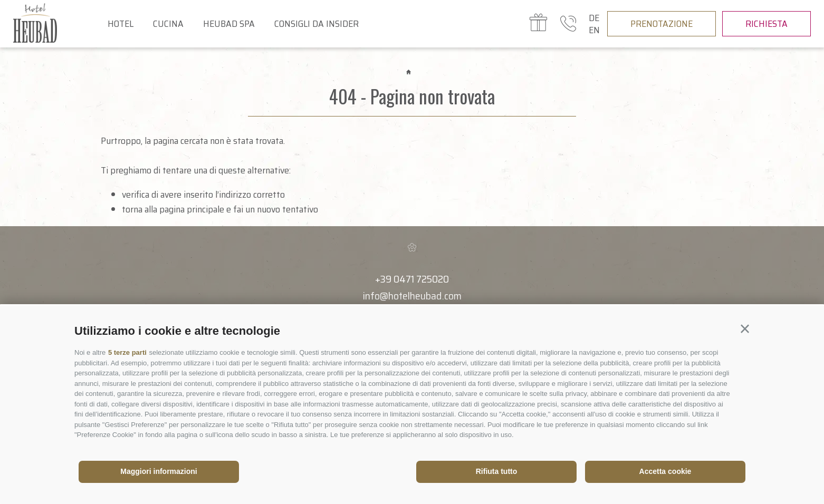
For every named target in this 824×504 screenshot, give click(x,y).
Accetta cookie (665, 471)
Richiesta (766, 24)
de (594, 18)
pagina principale (192, 209)
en (594, 30)
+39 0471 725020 (412, 279)
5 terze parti (127, 352)
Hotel (121, 24)
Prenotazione (662, 24)
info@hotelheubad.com (412, 296)
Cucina (168, 24)
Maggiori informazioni (159, 471)
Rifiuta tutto (497, 471)
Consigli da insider (317, 24)
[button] (745, 329)
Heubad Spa (229, 24)
